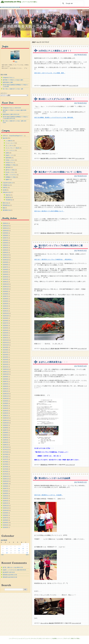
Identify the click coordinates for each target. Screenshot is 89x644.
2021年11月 (6, 343)
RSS (16, 62)
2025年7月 (5, 238)
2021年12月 (6, 340)
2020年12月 (6, 369)
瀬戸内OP (8, 167)
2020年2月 (5, 389)
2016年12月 (6, 476)
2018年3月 (5, 440)
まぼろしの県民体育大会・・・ (53, 362)
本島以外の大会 (51, 233)
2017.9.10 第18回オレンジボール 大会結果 (49, 495)
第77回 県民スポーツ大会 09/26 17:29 (13, 567)
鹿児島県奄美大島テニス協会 (27, 27)
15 (23, 549)
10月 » (27, 555)
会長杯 (7, 153)
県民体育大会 (44, 465)
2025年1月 (5, 253)
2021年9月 (5, 347)
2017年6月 (5, 462)
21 (19, 551)
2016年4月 (5, 496)
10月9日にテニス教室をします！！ (55, 51)
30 (27, 553)
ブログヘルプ (67, 638)
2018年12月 (6, 418)
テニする (39, 638)
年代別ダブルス (9, 163)
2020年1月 (5, 391)
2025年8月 (5, 235)
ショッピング (21, 638)
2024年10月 (6, 260)
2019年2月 (5, 413)
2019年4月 (5, 408)
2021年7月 (5, 352)
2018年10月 (6, 423)
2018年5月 (5, 435)
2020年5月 (5, 384)
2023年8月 (5, 294)
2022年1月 (5, 338)
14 (19, 549)
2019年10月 (6, 399)
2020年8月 (5, 379)
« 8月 (2, 555)
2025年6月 (5, 240)
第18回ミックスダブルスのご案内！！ (57, 99)
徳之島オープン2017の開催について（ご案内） (61, 172)
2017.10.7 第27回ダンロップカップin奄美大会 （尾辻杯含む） (54, 259)
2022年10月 (6, 316)
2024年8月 (5, 265)
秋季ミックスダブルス (51, 158)
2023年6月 (5, 299)
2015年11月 (6, 508)
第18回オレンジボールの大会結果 (54, 478)
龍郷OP (7, 180)
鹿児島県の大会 (7, 210)
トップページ (13, 638)
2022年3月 (5, 333)
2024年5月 (5, 272)
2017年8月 (5, 457)
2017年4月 (5, 467)
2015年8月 (5, 515)
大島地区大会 (6, 185)
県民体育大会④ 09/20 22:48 (10, 577)
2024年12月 (6, 255)
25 (7, 553)
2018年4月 (5, 437)
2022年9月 (5, 318)
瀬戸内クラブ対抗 (10, 170)
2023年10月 (6, 289)
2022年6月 (5, 326)
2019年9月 (5, 401)
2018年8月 (5, 428)
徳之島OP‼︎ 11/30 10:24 (9, 572)
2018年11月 (6, 420)
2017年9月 (5, 454)
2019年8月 (5, 403)
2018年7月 (5, 430)
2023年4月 (5, 304)
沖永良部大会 (9, 200)
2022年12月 (6, 313)
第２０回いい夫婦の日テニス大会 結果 (13, 89)
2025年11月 (6, 228)
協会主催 (43, 158)
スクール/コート (47, 638)
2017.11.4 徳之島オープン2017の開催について (49, 211)
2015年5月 (5, 523)
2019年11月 (6, 396)
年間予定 (5, 188)
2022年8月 (5, 321)
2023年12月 (6, 284)
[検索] (72, 3)
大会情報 (54, 638)
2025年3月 (5, 248)
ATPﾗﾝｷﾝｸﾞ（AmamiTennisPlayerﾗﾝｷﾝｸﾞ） (13, 136)
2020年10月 (6, 374)
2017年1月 (5, 474)
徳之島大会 (43, 233)
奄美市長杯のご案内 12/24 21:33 (11, 114)
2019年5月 (5, 406)
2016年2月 (5, 501)
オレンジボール (44, 623)
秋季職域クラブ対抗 (11, 177)
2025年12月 (6, 226)
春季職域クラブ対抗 (11, 165)
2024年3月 (5, 277)
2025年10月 (6, 231)
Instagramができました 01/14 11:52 (12, 108)
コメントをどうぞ (74, 86)
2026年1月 (5, 223)
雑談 (4, 208)
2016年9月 (5, 484)
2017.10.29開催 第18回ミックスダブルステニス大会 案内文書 (54, 117)
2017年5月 (5, 464)
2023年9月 (5, 291)
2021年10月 (6, 345)
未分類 (4, 190)
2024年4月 (5, 274)
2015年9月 (5, 513)
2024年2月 (5, 279)
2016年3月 (5, 498)
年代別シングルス (10, 160)
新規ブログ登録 (75, 638)
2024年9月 (5, 262)
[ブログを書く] (33, 2)
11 (7, 549)
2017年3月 (5, 469)
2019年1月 (5, 416)
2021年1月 (5, 367)
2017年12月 (6, 447)
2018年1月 (5, 445)
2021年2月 (5, 364)
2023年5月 (5, 301)
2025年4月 (5, 245)
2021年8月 (5, 350)
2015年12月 (6, 506)
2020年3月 (5, 386)
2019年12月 (6, 394)
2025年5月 (5, 243)
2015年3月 (5, 527)
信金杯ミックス (9, 155)
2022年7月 (5, 323)
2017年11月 (6, 450)
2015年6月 (5, 520)
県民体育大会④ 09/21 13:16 (10, 575)
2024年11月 (6, 257)
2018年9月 (5, 425)
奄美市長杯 (8, 158)
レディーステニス (10, 150)
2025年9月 (5, 233)
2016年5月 (5, 493)
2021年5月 (5, 357)
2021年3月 (5, 362)
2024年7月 (5, 267)
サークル (34, 638)
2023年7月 (5, 296)
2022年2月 (5, 335)
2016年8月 (5, 486)
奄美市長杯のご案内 (8, 82)
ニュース (28, 638)
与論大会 (8, 195)
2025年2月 (5, 250)
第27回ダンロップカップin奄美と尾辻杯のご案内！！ (61, 247)
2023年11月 (6, 287)
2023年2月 (5, 308)
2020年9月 (5, 377)
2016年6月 (5, 491)
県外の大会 (6, 203)
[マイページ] (26, 2)
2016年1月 (5, 503)
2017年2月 (5, 472)
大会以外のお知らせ (46, 86)
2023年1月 (5, 311)
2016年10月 (6, 481)
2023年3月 (5, 306)
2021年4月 (5, 360)
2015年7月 (5, 518)
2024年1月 (5, 282)
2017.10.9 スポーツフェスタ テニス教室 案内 (50, 73)
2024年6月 (5, 270)
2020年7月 (5, 381)
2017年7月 (5, 459)
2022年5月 (5, 328)
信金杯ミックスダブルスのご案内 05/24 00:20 (14, 570)
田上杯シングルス (10, 172)
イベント (60, 638)
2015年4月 (5, 525)
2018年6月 (5, 433)
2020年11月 (6, 372)
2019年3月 (5, 411)
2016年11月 (6, 479)
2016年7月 (5, 489)
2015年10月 (6, 510)
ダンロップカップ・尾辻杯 (47, 349)
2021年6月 (5, 355)
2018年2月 (5, 442)
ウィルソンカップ (10, 143)
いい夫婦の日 (9, 141)
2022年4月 (5, 330)
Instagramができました (9, 77)
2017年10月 (6, 452)
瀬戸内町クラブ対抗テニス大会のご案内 (13, 80)
